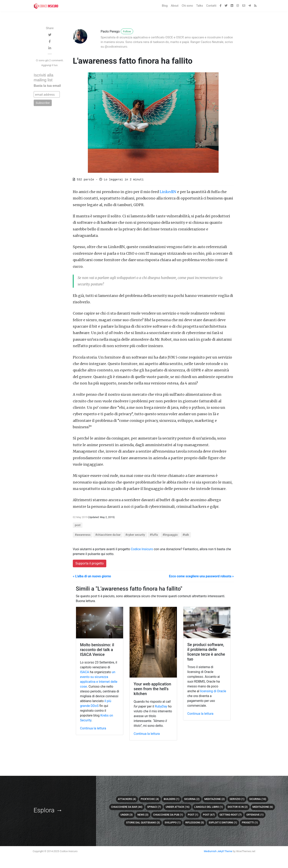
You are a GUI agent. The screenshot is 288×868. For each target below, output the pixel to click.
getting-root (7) (231, 815)
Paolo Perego (110, 31)
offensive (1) (255, 815)
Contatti (211, 6)
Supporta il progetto (90, 563)
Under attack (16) (178, 807)
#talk (186, 535)
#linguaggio (170, 535)
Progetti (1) (250, 823)
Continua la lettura (93, 728)
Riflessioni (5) (195, 823)
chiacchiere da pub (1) (168, 815)
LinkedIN (168, 192)
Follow (127, 31)
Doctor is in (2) (238, 807)
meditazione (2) (215, 799)
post (78, 525)
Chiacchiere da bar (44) (127, 807)
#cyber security (135, 535)
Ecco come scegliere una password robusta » (201, 576)
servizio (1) (237, 799)
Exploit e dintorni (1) (223, 823)
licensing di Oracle (213, 691)
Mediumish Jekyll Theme (218, 851)
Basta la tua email (47, 86)
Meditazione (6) (263, 807)
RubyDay (161, 706)
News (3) (143, 815)
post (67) (209, 815)
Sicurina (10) (258, 799)
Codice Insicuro (142, 549)
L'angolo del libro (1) (209, 807)
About (175, 6)
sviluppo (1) (173, 823)
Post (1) (193, 815)
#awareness (83, 535)
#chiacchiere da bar (108, 535)
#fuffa (154, 535)
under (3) (127, 815)
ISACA (85, 672)
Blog (165, 6)
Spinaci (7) (154, 807)
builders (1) (171, 799)
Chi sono (187, 6)
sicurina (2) (192, 799)
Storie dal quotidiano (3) (143, 823)
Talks (200, 6)
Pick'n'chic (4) (150, 799)
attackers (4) (127, 799)
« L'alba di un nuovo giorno (92, 576)
